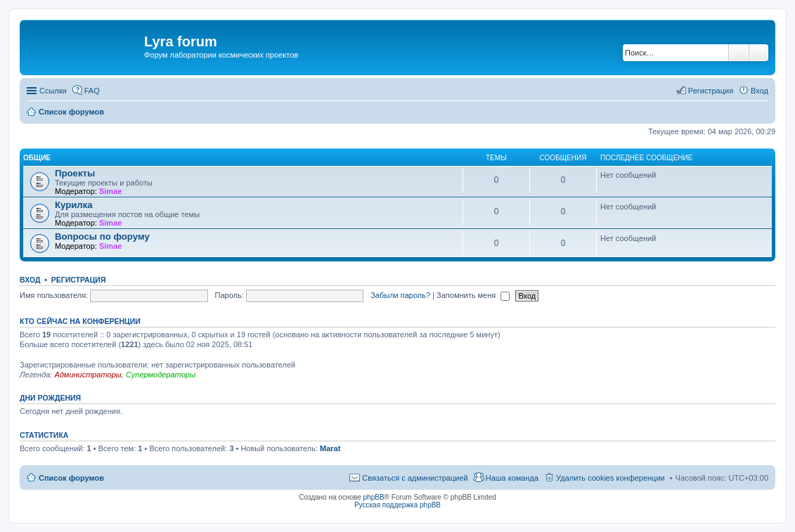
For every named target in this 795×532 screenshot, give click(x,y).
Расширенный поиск (759, 53)
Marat (330, 448)
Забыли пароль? (400, 295)
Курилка (74, 205)
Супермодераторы (161, 375)
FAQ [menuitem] (92, 91)
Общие (37, 158)
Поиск (739, 53)
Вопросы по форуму (102, 236)
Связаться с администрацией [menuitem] (415, 478)
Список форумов (71, 478)
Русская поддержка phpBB (397, 505)
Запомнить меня (473, 295)
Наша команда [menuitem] (512, 478)
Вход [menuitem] (760, 91)
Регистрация (79, 280)
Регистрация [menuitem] (711, 91)
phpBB (374, 497)
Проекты (75, 173)
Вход (30, 280)
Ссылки (53, 91)
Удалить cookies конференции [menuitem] (610, 478)
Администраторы (88, 375)
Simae (110, 191)
